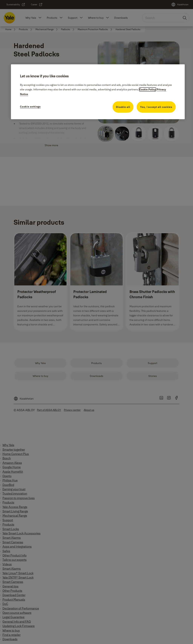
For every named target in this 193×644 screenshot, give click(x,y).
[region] (98, 92)
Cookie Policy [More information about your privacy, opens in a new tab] (148, 89)
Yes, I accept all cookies (156, 107)
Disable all (123, 107)
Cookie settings (30, 107)
